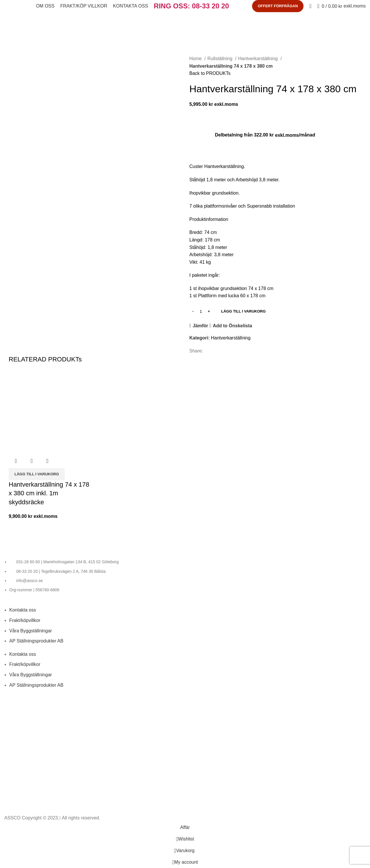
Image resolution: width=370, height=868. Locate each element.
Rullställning (221, 59)
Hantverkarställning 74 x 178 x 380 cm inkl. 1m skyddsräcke (49, 493)
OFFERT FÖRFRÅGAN (278, 6)
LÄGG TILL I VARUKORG (243, 311)
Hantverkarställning (259, 59)
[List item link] (185, 576)
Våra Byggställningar (31, 631)
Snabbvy (32, 461)
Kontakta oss (23, 610)
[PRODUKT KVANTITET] (201, 311)
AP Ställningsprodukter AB (36, 641)
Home (196, 59)
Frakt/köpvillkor (25, 620)
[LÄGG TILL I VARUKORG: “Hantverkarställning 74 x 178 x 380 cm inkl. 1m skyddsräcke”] (37, 474)
